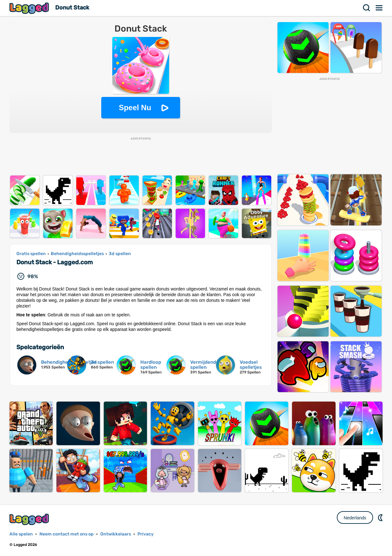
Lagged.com (30, 519)
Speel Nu (135, 108)
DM (381, 517)
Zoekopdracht (367, 8)
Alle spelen (21, 534)
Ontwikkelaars (116, 534)
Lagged (30, 8)
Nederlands (355, 518)
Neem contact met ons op (67, 534)
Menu (379, 8)
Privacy (146, 534)
